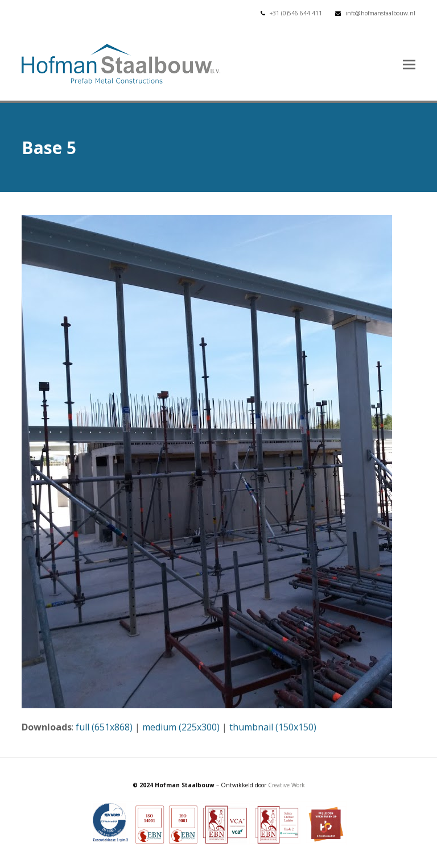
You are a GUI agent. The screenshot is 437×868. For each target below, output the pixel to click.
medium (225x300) (181, 727)
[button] (409, 64)
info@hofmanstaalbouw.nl (380, 13)
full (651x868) (104, 727)
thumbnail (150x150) (273, 727)
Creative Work (286, 785)
